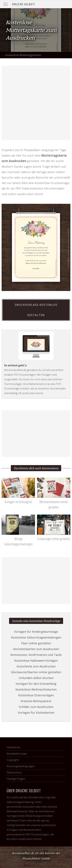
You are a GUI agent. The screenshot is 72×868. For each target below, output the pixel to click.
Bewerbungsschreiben (39, 816)
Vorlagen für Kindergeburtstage (36, 632)
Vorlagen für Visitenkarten (36, 713)
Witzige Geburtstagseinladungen (18, 539)
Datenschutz (14, 772)
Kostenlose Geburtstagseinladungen (36, 637)
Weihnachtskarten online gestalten (54, 502)
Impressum (13, 747)
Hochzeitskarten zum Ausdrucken (36, 649)
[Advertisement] (36, 103)
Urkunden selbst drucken (36, 678)
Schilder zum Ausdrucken (36, 707)
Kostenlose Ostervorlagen (36, 695)
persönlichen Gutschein (21, 807)
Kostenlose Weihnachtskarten (36, 689)
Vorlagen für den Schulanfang (36, 684)
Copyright (13, 760)
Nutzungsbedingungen (21, 766)
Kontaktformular (17, 754)
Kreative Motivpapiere (36, 701)
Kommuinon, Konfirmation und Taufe (36, 655)
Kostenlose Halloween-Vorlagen (36, 661)
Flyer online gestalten (36, 643)
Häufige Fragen (16, 779)
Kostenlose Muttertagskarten (23, 55)
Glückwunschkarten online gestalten (36, 672)
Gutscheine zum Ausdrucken (36, 666)
